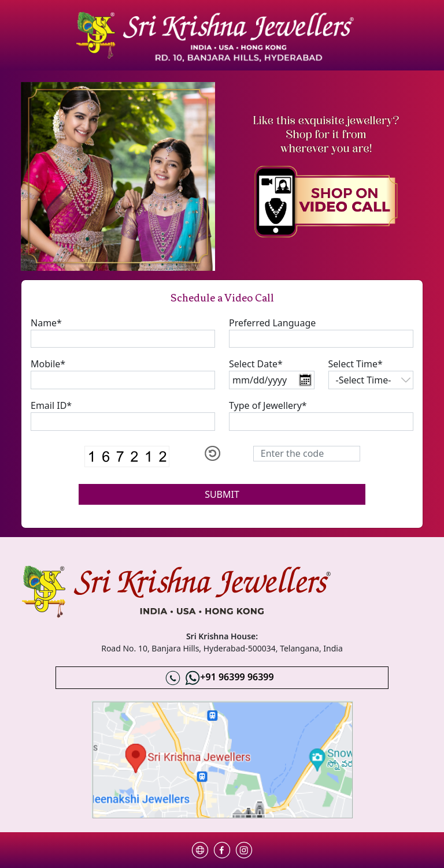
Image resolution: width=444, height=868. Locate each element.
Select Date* (256, 364)
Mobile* (48, 364)
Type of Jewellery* (268, 405)
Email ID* (51, 405)
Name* (46, 323)
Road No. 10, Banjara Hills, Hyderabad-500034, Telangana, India (222, 648)
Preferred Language (272, 323)
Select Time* (356, 364)
